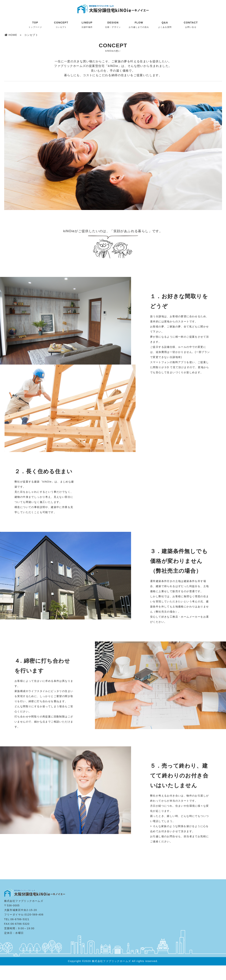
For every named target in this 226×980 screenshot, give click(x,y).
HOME (11, 35)
